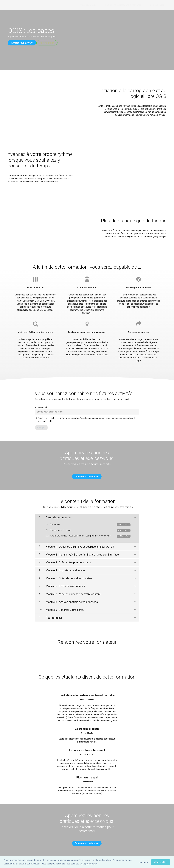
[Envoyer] (41, 426)
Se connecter (159, 5)
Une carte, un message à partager (129, 5)
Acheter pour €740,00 (22, 43)
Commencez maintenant (86, 475)
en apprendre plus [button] (89, 864)
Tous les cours (98, 5)
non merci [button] (144, 862)
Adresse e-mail (87, 409)
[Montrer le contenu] (135, 513)
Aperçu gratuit (49, 43)
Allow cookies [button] (161, 862)
